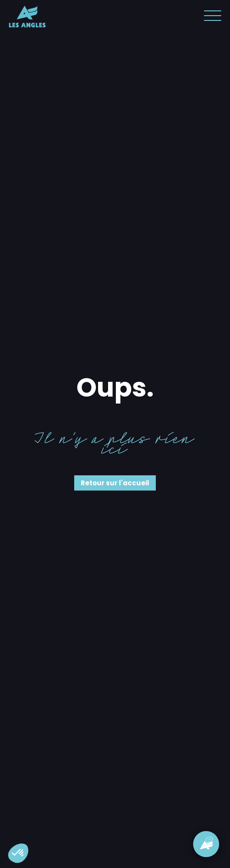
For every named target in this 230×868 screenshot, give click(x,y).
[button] (18, 853)
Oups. (115, 387)
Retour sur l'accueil (115, 483)
